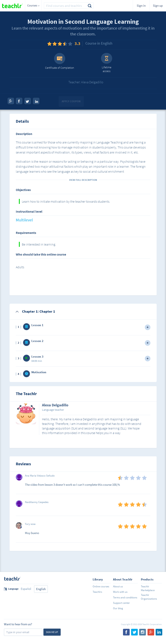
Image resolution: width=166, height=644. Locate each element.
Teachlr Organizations (149, 597)
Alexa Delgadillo (55, 405)
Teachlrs (97, 592)
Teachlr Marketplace (148, 588)
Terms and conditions (125, 597)
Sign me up (52, 632)
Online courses (101, 586)
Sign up (158, 6)
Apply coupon (71, 101)
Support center (121, 603)
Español (26, 589)
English (41, 589)
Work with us (120, 592)
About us (118, 586)
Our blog (118, 608)
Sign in (141, 6)
